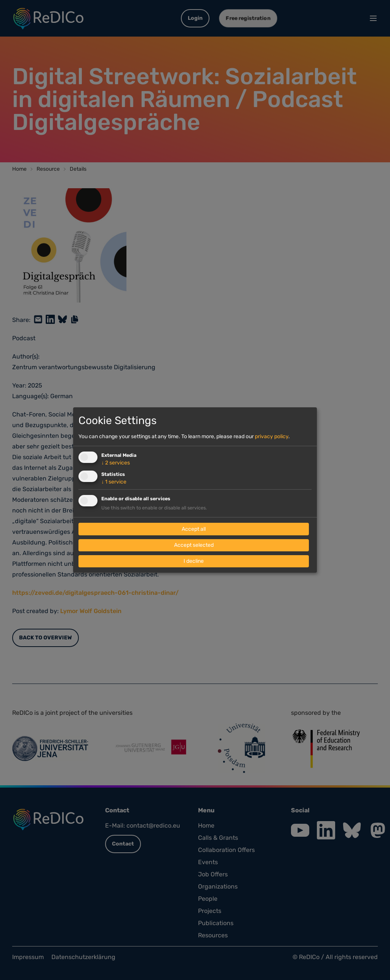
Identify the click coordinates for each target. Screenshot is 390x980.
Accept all (194, 529)
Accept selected (194, 545)
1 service (114, 482)
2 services (116, 463)
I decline (194, 561)
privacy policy (272, 436)
